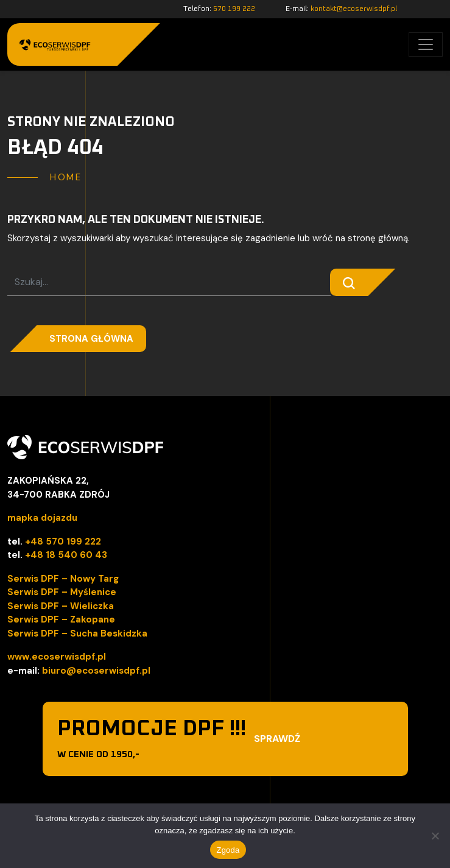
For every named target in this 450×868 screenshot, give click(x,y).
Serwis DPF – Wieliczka (61, 606)
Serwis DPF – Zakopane (61, 619)
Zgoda (228, 850)
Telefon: (219, 9)
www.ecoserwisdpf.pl (57, 657)
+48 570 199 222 (63, 542)
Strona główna (91, 339)
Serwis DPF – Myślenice (62, 592)
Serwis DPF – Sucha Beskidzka (77, 633)
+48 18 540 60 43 (66, 555)
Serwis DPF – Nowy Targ (63, 579)
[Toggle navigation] (426, 44)
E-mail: (341, 9)
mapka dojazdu (42, 518)
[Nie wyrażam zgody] (435, 836)
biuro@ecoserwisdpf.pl (96, 671)
